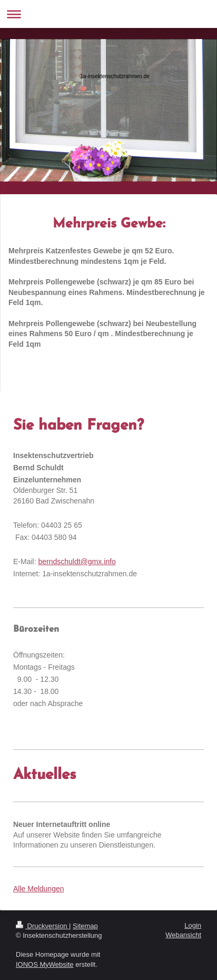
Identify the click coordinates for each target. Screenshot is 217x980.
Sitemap (85, 926)
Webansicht (183, 935)
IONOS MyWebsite (45, 964)
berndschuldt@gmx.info (77, 562)
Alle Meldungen (39, 889)
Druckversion (42, 926)
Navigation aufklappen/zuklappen (108, 14)
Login (193, 925)
